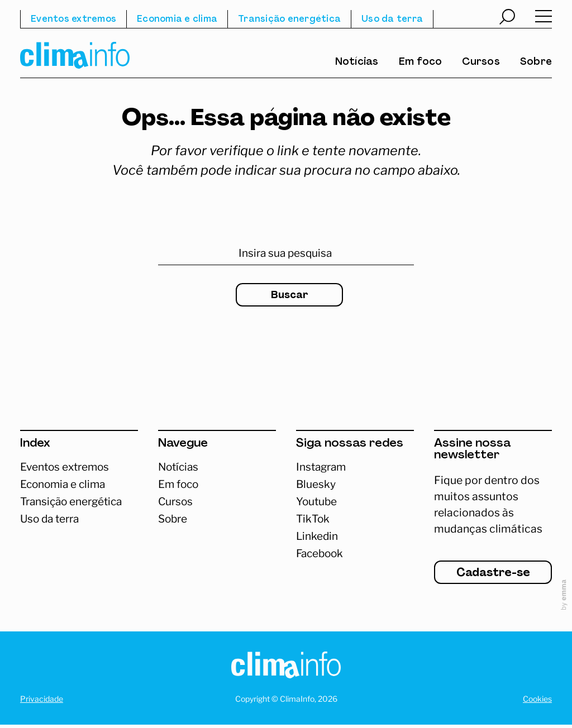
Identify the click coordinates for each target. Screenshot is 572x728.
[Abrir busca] (507, 18)
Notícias (357, 63)
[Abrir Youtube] (355, 502)
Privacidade (42, 702)
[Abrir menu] (544, 19)
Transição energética (289, 20)
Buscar (290, 296)
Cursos (481, 63)
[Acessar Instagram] (355, 467)
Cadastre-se (493, 577)
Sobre (536, 63)
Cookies (537, 702)
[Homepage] (286, 670)
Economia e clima (177, 20)
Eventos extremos (73, 20)
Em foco (421, 63)
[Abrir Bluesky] (355, 484)
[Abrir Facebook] (355, 555)
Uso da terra (392, 20)
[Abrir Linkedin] (355, 537)
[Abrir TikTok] (355, 519)
